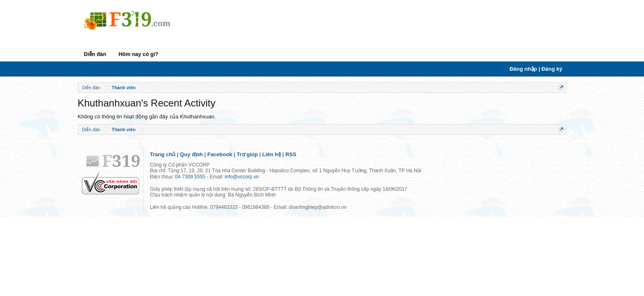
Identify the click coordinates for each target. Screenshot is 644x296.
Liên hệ (272, 154)
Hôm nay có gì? (139, 54)
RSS (291, 154)
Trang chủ (163, 154)
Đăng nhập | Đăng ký (536, 69)
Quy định (191, 154)
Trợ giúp (247, 154)
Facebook (220, 154)
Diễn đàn (95, 54)
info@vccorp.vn (242, 177)
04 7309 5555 (190, 177)
